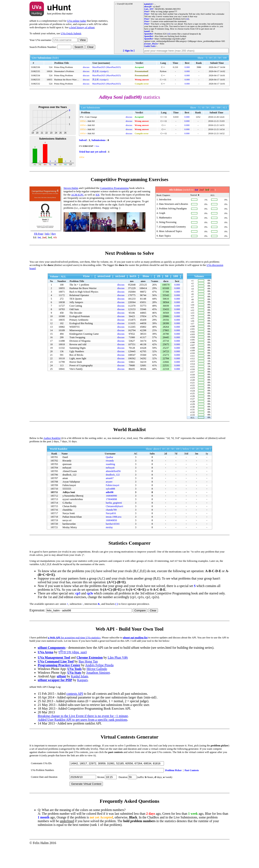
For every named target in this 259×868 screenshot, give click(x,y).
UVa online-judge (77, 21)
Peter (147, 11)
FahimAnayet (69, 507)
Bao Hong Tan (88, 683)
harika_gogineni (114, 524)
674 (82, 117)
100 (225, 58)
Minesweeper (76, 330)
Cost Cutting (76, 306)
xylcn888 (110, 510)
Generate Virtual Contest (86, 805)
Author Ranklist (52, 459)
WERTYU (75, 327)
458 (62, 313)
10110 (62, 358)
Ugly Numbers (77, 351)
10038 (62, 302)
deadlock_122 (69, 496)
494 (62, 334)
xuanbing (110, 486)
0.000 (187, 67)
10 (211, 58)
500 (219, 107)
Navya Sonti (69, 535)
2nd (44, 237)
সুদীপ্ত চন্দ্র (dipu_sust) (72, 674)
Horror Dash (76, 362)
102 (62, 323)
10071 (62, 292)
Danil (65, 479)
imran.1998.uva (114, 538)
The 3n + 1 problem (79, 285)
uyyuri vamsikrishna (73, 521)
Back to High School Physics (84, 292)
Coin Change (91, 117)
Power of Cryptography (81, 365)
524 (51, 67)
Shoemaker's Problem (64, 71)
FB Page (39, 234)
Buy (54, 234)
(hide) (55, 58)
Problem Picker (173, 792)
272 (62, 299)
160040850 (111, 542)
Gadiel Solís (150, 46)
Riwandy (67, 482)
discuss (86, 67)
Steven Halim (71, 188)
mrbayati (67, 489)
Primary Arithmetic (79, 320)
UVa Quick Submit (71, 33)
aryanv (109, 503)
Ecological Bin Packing (81, 323)
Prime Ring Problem (64, 67)
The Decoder (76, 313)
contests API (75, 715)
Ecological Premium (80, 316)
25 (215, 58)
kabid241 (148, 4)
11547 (91, 146)
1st (39, 237)
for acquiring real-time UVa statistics (74, 659)
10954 (83, 121)
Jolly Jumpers (76, 302)
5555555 (67, 510)
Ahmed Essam (70, 493)
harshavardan (69, 545)
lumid (147, 31)
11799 (62, 362)
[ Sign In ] (129, 50)
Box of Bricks (76, 355)
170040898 (111, 521)
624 (183, 19)
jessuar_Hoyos (151, 44)
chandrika (67, 531)
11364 (85, 146)
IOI (98, 195)
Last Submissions (91, 107)
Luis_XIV (149, 9)
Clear (90, 47)
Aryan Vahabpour (71, 503)
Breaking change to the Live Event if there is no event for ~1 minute (83, 737)
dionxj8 (148, 6)
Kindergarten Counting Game (84, 334)
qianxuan (67, 486)
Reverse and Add (78, 344)
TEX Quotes (76, 299)
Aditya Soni (69, 514)
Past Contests (192, 792)
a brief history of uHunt (82, 27)
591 (62, 355)
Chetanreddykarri (114, 528)
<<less (96, 146)
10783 (62, 309)
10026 (49, 71)
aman (65, 500)
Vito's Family (76, 369)
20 (168, 470)
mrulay (109, 549)
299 (62, 337)
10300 (62, 316)
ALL (225, 107)
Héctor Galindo (97, 690)
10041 (62, 369)
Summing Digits (78, 348)
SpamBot (148, 34)
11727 (62, 306)
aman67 (110, 500)
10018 (62, 344)
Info (47, 234)
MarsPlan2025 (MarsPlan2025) (106, 67)
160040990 (111, 517)
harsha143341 (113, 545)
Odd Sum (74, 309)
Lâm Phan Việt (118, 679)
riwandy (110, 482)
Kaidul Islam (79, 698)
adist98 (110, 514)
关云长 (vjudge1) (100, 71)
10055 (49, 79)
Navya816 (111, 535)
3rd (50, 237)
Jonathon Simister (98, 694)
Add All (91, 121)
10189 (62, 330)
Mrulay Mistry (70, 549)
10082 (62, 327)
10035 (62, 320)
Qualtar (109, 479)
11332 (62, 348)
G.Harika (67, 524)
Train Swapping (77, 337)
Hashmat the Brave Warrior (67, 79)
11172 (62, 295)
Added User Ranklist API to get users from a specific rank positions (82, 741)
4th (55, 237)
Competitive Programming (114, 188)
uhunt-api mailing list (135, 659)
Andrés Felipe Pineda (99, 687)
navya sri (67, 542)
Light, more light (78, 358)
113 (62, 365)
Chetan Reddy (69, 528)
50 (220, 58)
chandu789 (111, 531)
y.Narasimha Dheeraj (73, 517)
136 (62, 351)
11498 (62, 341)
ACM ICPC (78, 195)
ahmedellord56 (113, 493)
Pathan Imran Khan (72, 538)
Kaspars (82, 701)
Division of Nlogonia (80, 341)
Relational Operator (79, 295)
